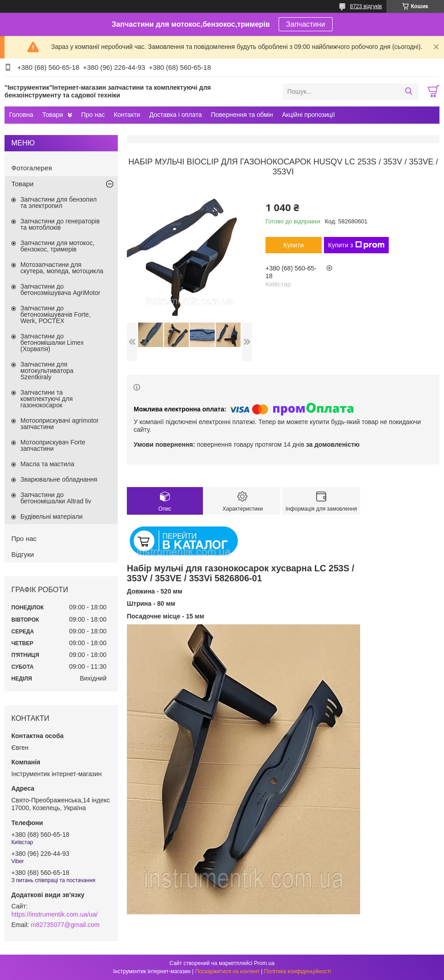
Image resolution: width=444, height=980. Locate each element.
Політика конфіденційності (298, 971)
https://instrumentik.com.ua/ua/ (55, 914)
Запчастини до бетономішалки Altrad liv (56, 498)
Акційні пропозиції (309, 115)
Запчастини (306, 24)
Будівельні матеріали (51, 517)
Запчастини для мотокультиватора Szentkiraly (47, 371)
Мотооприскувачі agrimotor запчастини (60, 424)
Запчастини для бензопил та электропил (58, 203)
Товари (53, 115)
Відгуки (23, 554)
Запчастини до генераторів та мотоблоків (60, 224)
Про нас (93, 115)
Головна (21, 115)
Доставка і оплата (175, 115)
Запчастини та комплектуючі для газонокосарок (47, 399)
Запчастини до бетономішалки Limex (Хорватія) (52, 343)
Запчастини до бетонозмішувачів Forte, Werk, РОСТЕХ (55, 314)
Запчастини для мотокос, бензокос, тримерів (58, 246)
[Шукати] (408, 92)
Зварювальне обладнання (59, 479)
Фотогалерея (32, 168)
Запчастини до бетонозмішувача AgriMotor (60, 290)
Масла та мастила (47, 464)
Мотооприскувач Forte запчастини (53, 445)
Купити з (356, 245)
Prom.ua (264, 963)
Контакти (127, 115)
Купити (294, 245)
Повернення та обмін (242, 115)
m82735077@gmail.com (65, 925)
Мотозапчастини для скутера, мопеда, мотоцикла (62, 268)
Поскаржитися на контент (227, 971)
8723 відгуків (366, 6)
